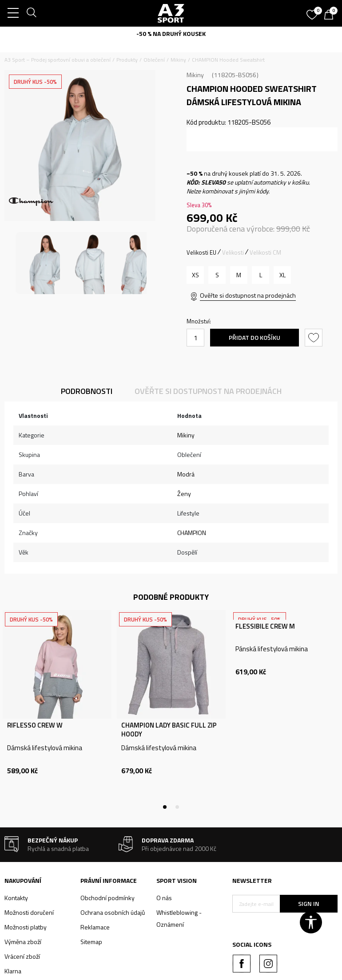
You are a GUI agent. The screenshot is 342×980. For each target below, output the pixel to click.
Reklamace (95, 927)
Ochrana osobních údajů (113, 912)
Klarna (13, 971)
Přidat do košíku (255, 337)
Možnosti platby (26, 927)
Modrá (186, 474)
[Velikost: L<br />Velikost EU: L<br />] (260, 275)
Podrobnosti (87, 391)
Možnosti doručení (29, 912)
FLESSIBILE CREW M (265, 626)
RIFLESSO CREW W (35, 725)
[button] (315, 338)
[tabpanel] (57, 708)
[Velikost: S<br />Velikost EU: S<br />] (217, 275)
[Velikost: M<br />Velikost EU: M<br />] (239, 275)
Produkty (127, 60)
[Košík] (331, 16)
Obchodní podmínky (107, 898)
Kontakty (16, 898)
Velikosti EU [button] (201, 252)
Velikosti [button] (233, 252)
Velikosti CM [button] (265, 252)
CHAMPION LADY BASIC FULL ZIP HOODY (169, 730)
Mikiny (178, 60)
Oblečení (154, 60)
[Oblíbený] (313, 12)
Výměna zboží (23, 942)
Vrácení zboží (22, 956)
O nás (164, 898)
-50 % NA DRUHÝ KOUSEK (171, 33)
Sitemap (91, 942)
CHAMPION (192, 533)
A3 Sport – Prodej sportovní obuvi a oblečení (58, 60)
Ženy (184, 494)
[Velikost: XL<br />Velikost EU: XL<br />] (282, 275)
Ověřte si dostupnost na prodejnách (248, 295)
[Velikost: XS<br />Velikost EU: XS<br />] (195, 275)
